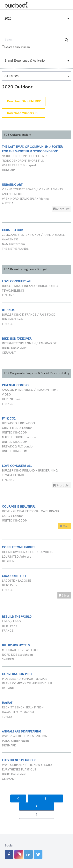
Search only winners (16, 47)
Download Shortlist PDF (24, 101)
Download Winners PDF (24, 113)
